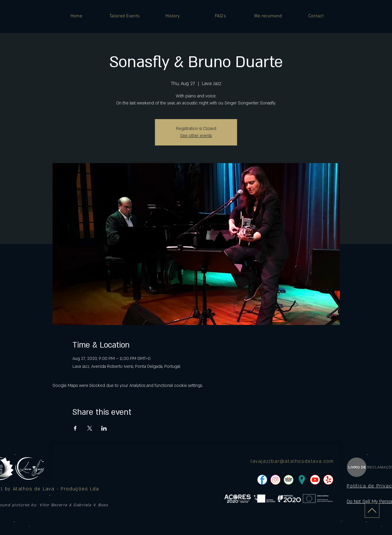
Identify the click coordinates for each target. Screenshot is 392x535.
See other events (196, 136)
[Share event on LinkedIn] (104, 428)
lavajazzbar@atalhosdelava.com (292, 461)
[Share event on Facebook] (75, 428)
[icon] (302, 480)
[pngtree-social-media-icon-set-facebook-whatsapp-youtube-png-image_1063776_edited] (262, 480)
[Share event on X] (90, 428)
